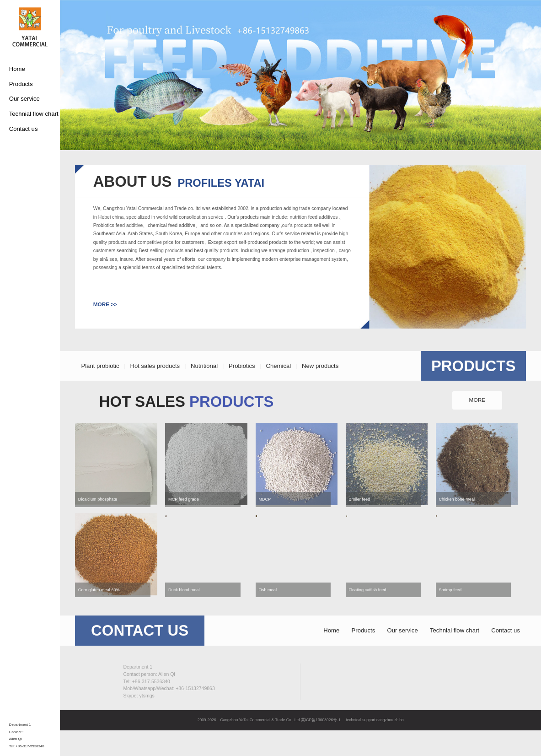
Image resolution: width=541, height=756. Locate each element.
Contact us (24, 129)
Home (17, 69)
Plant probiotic (100, 381)
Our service (24, 99)
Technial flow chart (34, 114)
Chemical (279, 381)
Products (21, 84)
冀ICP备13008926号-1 (321, 720)
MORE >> (105, 304)
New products (320, 381)
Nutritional (204, 381)
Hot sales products (155, 381)
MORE (477, 416)
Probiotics (242, 381)
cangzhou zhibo (390, 720)
